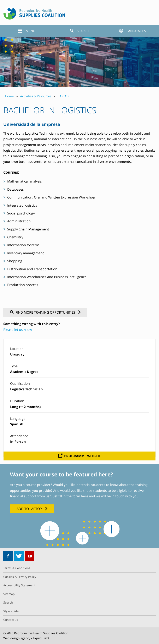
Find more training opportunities (45, 312)
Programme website (83, 456)
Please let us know (18, 330)
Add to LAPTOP (29, 509)
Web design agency (17, 638)
